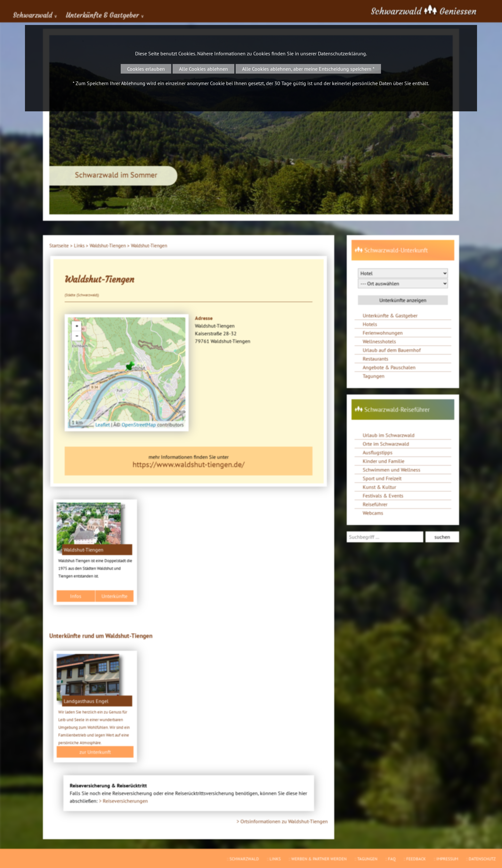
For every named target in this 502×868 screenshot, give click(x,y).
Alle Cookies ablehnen (203, 69)
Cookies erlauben (146, 69)
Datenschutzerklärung (342, 53)
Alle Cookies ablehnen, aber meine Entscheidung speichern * (308, 69)
